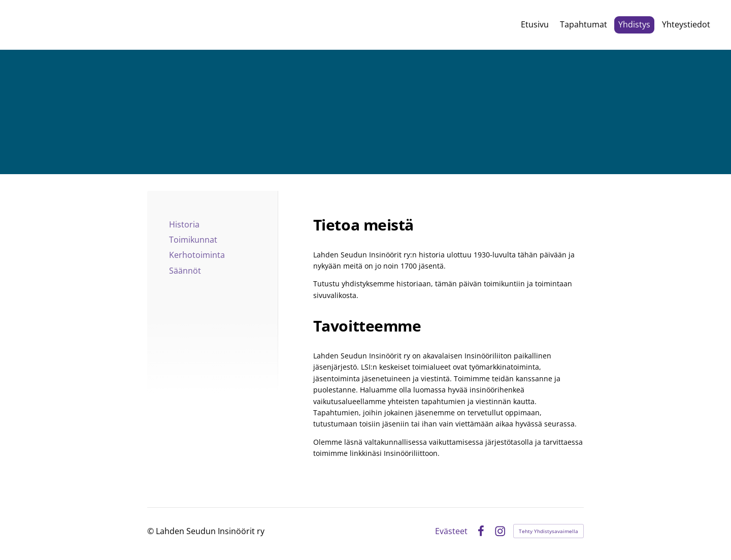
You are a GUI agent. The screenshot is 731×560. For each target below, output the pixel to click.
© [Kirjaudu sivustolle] (152, 531)
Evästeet (451, 531)
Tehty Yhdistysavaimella (549, 531)
